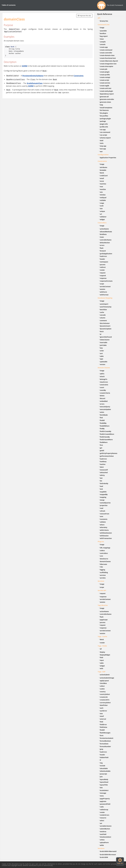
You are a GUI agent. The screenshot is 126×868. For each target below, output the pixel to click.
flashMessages (105, 733)
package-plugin (105, 119)
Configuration (103, 155)
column (103, 318)
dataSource (104, 559)
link (101, 788)
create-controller (106, 53)
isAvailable (104, 768)
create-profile (105, 75)
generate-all (104, 97)
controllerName (106, 240)
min (101, 192)
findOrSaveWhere (106, 440)
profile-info (104, 127)
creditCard (104, 176)
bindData (103, 234)
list (101, 481)
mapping (103, 497)
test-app (103, 149)
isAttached (104, 472)
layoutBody (104, 779)
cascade (103, 315)
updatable (104, 362)
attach (102, 376)
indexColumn (105, 340)
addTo (102, 374)
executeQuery (105, 407)
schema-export (105, 138)
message (103, 793)
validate (103, 522)
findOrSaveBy (105, 437)
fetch (102, 331)
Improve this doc (84, 16)
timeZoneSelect (106, 837)
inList (102, 181)
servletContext (105, 287)
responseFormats (106, 281)
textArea (103, 832)
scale (102, 206)
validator (103, 217)
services (103, 575)
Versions (101, 848)
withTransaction (106, 538)
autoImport (104, 304)
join (101, 777)
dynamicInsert (105, 326)
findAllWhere (105, 426)
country (103, 692)
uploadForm (104, 842)
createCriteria (105, 393)
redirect (103, 267)
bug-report (104, 36)
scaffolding (104, 572)
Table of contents (9, 5)
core (102, 556)
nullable (103, 200)
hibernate (103, 564)
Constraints (78, 76)
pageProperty (105, 799)
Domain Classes (104, 368)
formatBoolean (105, 741)
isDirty (102, 475)
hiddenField (104, 757)
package (103, 121)
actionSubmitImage (107, 678)
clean (102, 39)
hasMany (103, 461)
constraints (104, 385)
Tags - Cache (102, 636)
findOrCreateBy (106, 431)
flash (102, 248)
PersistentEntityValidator (33, 76)
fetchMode (104, 415)
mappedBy (104, 494)
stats (102, 143)
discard (103, 398)
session (103, 289)
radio (102, 807)
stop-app (103, 146)
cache (102, 312)
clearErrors (104, 382)
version (103, 364)
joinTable (103, 345)
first (101, 445)
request (103, 273)
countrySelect (105, 694)
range (102, 203)
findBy (102, 429)
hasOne (103, 464)
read (102, 508)
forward (103, 251)
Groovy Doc (104, 21)
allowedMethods (106, 232)
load (101, 486)
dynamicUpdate (106, 329)
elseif (102, 716)
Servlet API (102, 590)
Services (101, 581)
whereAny (104, 527)
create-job (104, 69)
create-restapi (105, 77)
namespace (104, 262)
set (101, 823)
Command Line (104, 25)
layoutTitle (104, 785)
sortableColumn (106, 826)
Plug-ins (101, 541)
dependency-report (107, 94)
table (102, 356)
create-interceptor (107, 66)
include (103, 766)
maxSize (103, 189)
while (102, 845)
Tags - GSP (102, 672)
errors (102, 245)
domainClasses (105, 561)
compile (103, 42)
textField (103, 834)
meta (102, 796)
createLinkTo (105, 700)
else (101, 714)
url (101, 214)
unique (102, 211)
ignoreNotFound (106, 337)
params (103, 265)
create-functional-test (108, 58)
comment (103, 321)
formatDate (104, 744)
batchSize (103, 310)
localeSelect (104, 790)
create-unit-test (106, 88)
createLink (104, 697)
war (101, 151)
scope (102, 284)
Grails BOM (104, 857)
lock (101, 489)
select (102, 821)
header (102, 259)
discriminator (105, 323)
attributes (104, 167)
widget (102, 219)
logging (103, 570)
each (102, 708)
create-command (106, 50)
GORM (25, 66)
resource (103, 818)
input (102, 660)
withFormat (104, 295)
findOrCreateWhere (107, 434)
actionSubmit (105, 675)
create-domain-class (107, 55)
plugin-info (104, 124)
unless (102, 840)
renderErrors (105, 815)
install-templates (106, 108)
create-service (105, 83)
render (102, 270)
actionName (104, 229)
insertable (104, 342)
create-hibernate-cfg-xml (109, 61)
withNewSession (106, 533)
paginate (103, 801)
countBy (103, 390)
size (101, 209)
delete (102, 396)
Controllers (102, 223)
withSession (104, 536)
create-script (105, 80)
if (100, 760)
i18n (101, 567)
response (103, 278)
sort (101, 353)
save (102, 516)
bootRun (103, 33)
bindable (103, 170)
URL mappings (105, 548)
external (103, 719)
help (102, 105)
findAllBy (103, 423)
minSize (103, 195)
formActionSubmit (107, 738)
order (102, 351)
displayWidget (105, 655)
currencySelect (105, 703)
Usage (102, 28)
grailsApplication (106, 254)
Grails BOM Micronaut (108, 855)
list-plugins (104, 113)
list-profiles (104, 116)
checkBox (103, 683)
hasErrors (103, 256)
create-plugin (105, 72)
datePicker (104, 705)
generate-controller (107, 99)
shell (102, 141)
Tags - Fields (102, 646)
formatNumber (105, 746)
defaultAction (105, 243)
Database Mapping (105, 298)
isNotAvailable (105, 771)
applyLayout (104, 681)
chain (102, 237)
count (102, 387)
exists (102, 412)
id (101, 334)
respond (103, 276)
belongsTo (104, 379)
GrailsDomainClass (35, 83)
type (102, 359)
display (102, 652)
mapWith (103, 492)
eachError (103, 711)
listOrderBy (104, 483)
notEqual (103, 198)
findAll (102, 420)
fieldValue (104, 727)
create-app (104, 47)
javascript (103, 774)
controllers (104, 553)
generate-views (105, 102)
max (101, 187)
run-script (103, 135)
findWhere (104, 442)
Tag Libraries (103, 605)
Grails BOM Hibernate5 (108, 851)
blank (102, 173)
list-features (104, 110)
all (101, 649)
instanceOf (104, 470)
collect (102, 686)
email (102, 178)
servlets (103, 578)
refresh (103, 511)
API (99, 18)
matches (103, 184)
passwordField (105, 804)
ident (102, 467)
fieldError (103, 725)
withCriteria (104, 530)
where (102, 525)
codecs (102, 550)
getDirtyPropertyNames (109, 453)
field (102, 657)
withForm (103, 292)
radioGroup (104, 810)
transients (104, 519)
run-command (105, 132)
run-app (103, 130)
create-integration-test (108, 64)
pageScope (104, 620)
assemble (103, 31)
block (102, 639)
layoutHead (104, 782)
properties (104, 505)
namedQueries (105, 503)
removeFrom (105, 514)
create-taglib (105, 86)
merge (102, 500)
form (102, 735)
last (101, 478)
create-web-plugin (106, 91)
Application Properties (108, 158)
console (103, 44)
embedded (104, 401)
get (101, 448)
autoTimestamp (106, 307)
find (101, 418)
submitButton (105, 829)
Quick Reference (105, 14)
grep (102, 749)
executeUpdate (105, 409)
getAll (102, 451)
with (102, 668)
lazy (101, 348)
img (101, 763)
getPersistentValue (107, 456)
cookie (102, 689)
